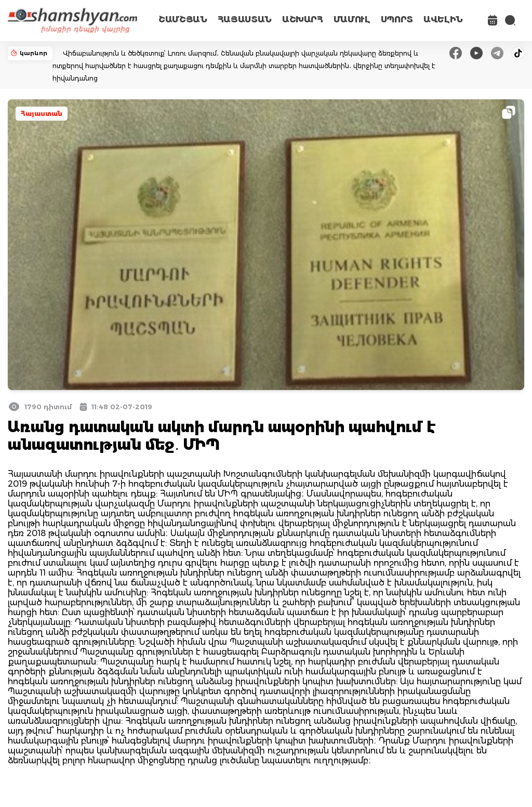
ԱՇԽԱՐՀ (303, 19)
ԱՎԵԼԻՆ (443, 19)
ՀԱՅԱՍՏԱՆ (245, 19)
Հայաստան (42, 114)
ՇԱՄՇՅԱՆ (183, 19)
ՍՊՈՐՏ (397, 19)
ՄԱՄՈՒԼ (352, 19)
